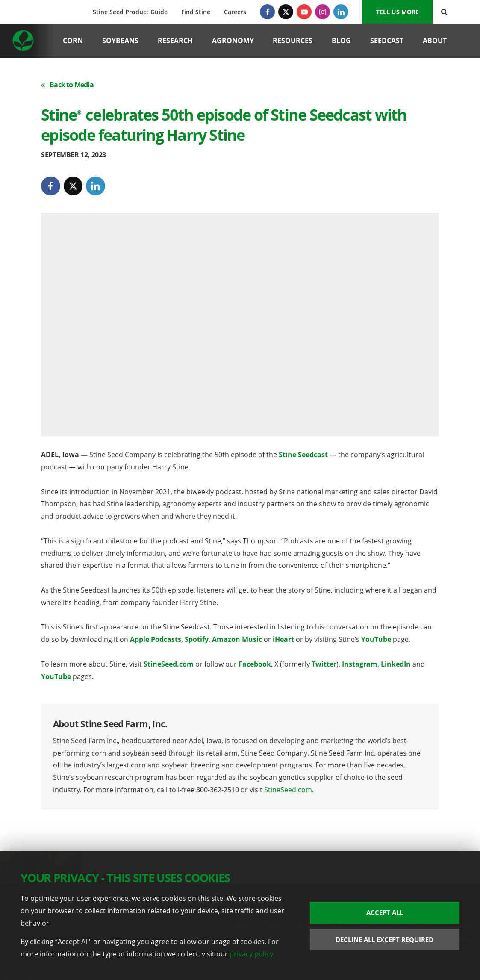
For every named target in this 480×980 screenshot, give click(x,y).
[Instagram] (322, 12)
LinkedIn (396, 664)
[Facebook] (267, 12)
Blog (341, 41)
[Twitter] (286, 12)
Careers (235, 12)
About (435, 41)
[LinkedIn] (341, 12)
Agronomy (233, 41)
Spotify (197, 639)
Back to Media (67, 85)
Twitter (324, 664)
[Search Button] (444, 12)
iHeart (283, 639)
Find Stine (196, 12)
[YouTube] (304, 12)
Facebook (255, 664)
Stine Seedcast (303, 455)
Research (175, 41)
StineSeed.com (169, 664)
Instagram (360, 664)
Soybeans (120, 41)
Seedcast (387, 41)
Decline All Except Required (384, 939)
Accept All (385, 912)
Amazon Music (237, 639)
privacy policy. (252, 954)
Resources (293, 41)
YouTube (376, 639)
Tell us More (398, 12)
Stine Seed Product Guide (130, 12)
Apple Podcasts (156, 639)
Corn (73, 41)
